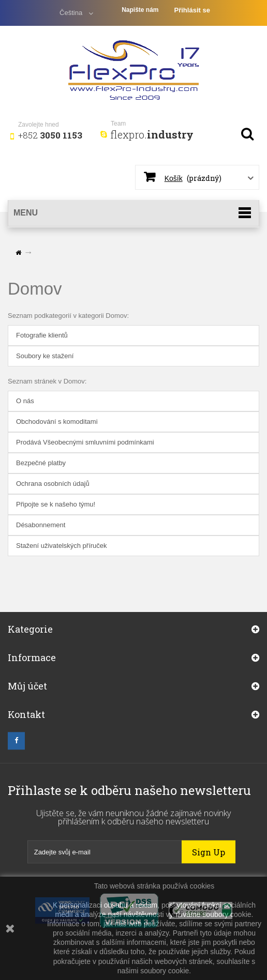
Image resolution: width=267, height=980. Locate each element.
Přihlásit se (192, 10)
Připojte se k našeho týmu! (56, 504)
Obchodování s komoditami (57, 422)
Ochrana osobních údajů (53, 484)
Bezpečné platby (41, 463)
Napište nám (140, 10)
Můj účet (27, 694)
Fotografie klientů (42, 335)
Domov (35, 289)
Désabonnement (41, 525)
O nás (25, 401)
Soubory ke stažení (45, 356)
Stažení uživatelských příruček (62, 546)
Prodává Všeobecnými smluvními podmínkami (85, 442)
